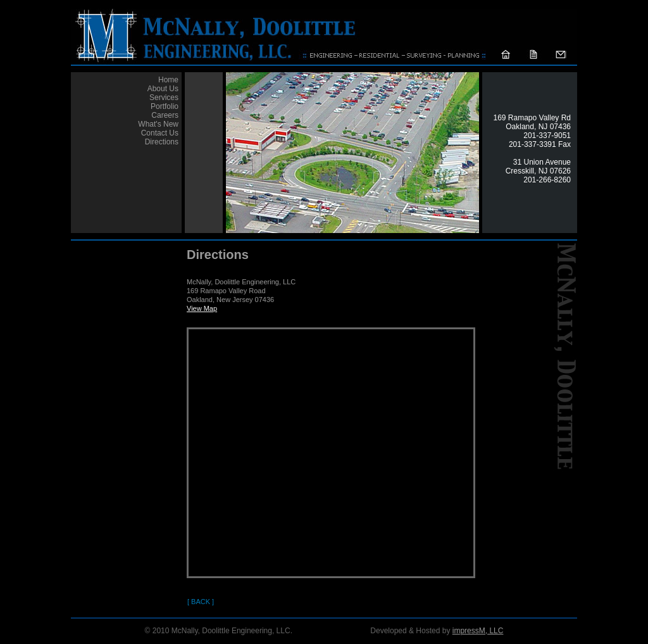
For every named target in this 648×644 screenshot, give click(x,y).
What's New (158, 124)
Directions (162, 142)
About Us (163, 89)
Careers (165, 115)
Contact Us (160, 133)
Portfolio (165, 106)
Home (168, 80)
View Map (202, 308)
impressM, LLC (478, 631)
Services (164, 98)
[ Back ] (201, 602)
